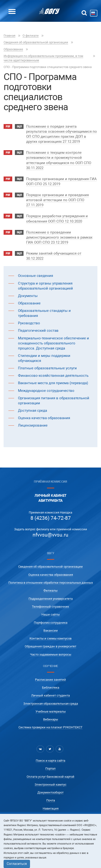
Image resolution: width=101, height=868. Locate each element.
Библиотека (51, 688)
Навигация (51, 808)
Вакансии (51, 631)
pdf (8, 127)
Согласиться (17, 864)
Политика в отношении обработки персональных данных (51, 583)
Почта (51, 800)
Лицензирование (33, 425)
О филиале (31, 36)
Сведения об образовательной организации (36, 42)
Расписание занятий (50, 680)
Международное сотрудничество (46, 391)
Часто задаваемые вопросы (51, 654)
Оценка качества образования (44, 418)
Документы (28, 296)
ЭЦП (19, 127)
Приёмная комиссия (50, 482)
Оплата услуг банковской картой (50, 777)
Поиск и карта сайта (50, 761)
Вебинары (51, 719)
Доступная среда (33, 411)
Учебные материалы (51, 711)
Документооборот (50, 792)
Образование (13, 49)
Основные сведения (36, 276)
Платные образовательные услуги (47, 368)
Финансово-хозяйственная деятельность (53, 376)
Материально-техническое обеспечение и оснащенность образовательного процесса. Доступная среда (53, 343)
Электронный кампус (50, 785)
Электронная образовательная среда (51, 704)
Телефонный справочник (50, 607)
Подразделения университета (51, 599)
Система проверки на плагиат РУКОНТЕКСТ (50, 727)
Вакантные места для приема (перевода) (53, 383)
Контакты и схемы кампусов (50, 638)
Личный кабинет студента (50, 695)
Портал (50, 768)
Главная (9, 36)
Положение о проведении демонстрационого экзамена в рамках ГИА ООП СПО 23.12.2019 (59, 237)
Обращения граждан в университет (50, 646)
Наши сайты (51, 614)
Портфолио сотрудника (51, 623)
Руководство (29, 323)
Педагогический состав (38, 331)
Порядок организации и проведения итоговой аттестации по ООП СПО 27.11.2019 (57, 200)
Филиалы (50, 591)
